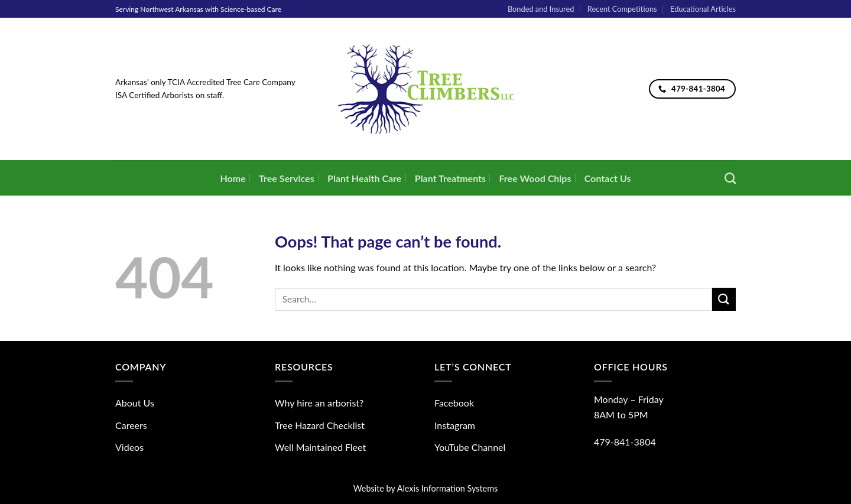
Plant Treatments (450, 178)
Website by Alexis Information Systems (426, 488)
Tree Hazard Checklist (320, 425)
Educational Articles (703, 9)
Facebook (454, 403)
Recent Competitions (622, 9)
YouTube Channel (470, 447)
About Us (135, 403)
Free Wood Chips (535, 178)
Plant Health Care (364, 178)
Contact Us (608, 178)
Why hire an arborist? (319, 403)
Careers (131, 425)
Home (233, 178)
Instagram (455, 425)
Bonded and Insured (541, 9)
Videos (129, 447)
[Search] (730, 178)
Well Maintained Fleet (320, 447)
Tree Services (287, 178)
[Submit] (724, 299)
